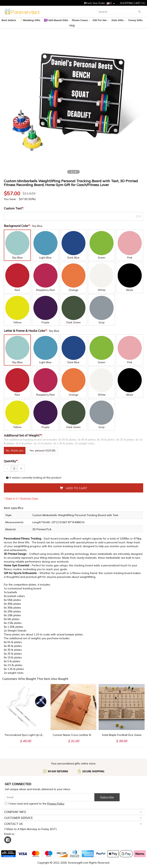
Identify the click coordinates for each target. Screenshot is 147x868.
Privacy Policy (56, 799)
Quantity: (11, 456)
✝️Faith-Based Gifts (54, 20)
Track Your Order (95, 3)
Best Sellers (9, 20)
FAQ (141, 20)
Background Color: (18, 221)
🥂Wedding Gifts (29, 20)
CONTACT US (13, 819)
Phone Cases (77, 20)
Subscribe (107, 792)
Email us (10, 829)
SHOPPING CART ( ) (133, 3)
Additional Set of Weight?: (23, 431)
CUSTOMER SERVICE (18, 813)
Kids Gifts (112, 20)
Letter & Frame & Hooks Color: (26, 326)
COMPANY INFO (15, 807)
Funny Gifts (128, 20)
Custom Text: (14, 203)
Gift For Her (96, 20)
